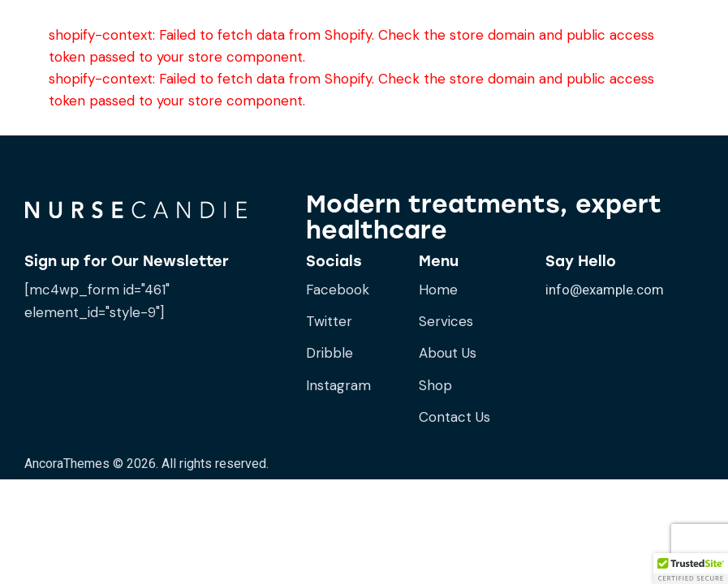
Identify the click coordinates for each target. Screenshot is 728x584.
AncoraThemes (67, 464)
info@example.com (605, 290)
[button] (691, 569)
